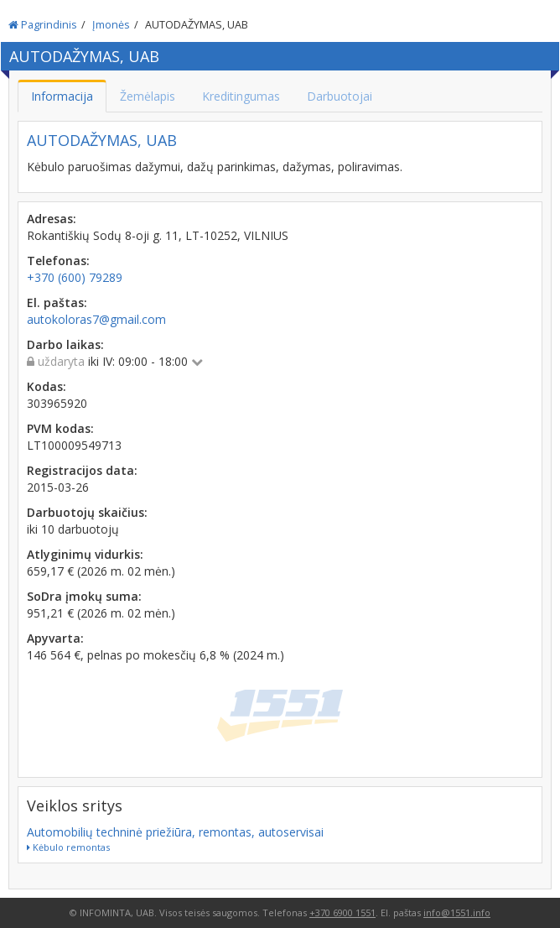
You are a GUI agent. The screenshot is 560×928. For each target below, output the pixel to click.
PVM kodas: (60, 428)
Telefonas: (58, 261)
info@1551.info (457, 912)
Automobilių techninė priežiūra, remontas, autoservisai (175, 832)
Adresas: (52, 219)
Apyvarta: (55, 638)
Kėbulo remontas (68, 847)
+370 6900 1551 (342, 912)
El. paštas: (57, 302)
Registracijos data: (82, 470)
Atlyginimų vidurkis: (85, 554)
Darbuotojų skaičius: (87, 512)
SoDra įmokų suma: (84, 596)
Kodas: (47, 386)
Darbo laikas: (65, 344)
